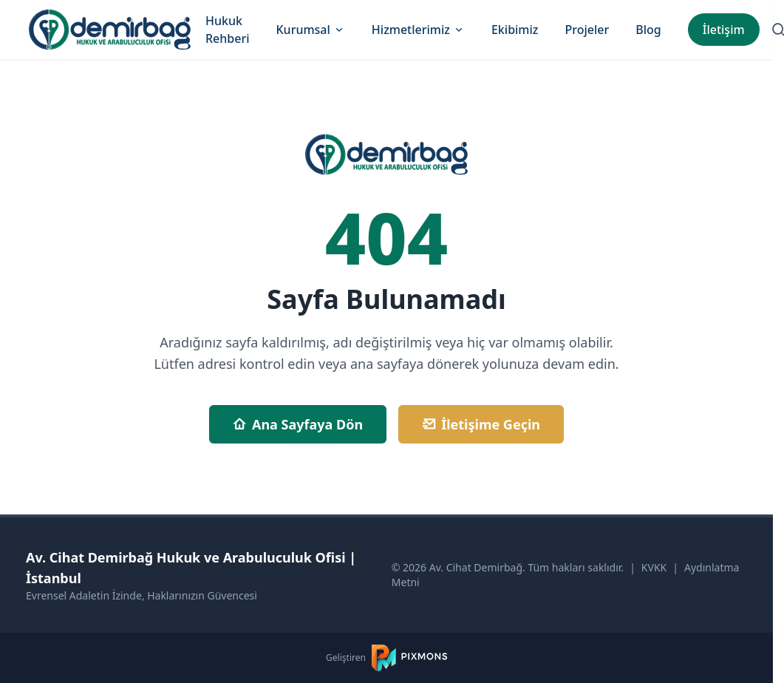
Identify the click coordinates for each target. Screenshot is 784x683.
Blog (648, 30)
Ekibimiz (515, 30)
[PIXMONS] (409, 658)
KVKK (654, 567)
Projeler (587, 30)
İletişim (724, 30)
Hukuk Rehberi (228, 30)
